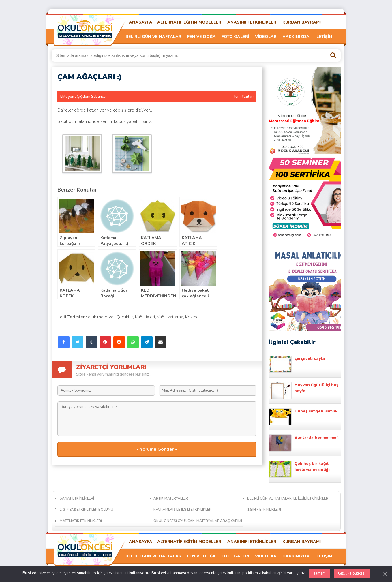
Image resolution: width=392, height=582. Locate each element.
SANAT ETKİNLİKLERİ (77, 498)
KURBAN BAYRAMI (302, 22)
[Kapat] (385, 574)
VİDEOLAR (266, 37)
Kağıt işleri (145, 317)
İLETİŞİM (324, 37)
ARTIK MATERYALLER (171, 498)
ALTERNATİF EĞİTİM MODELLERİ (190, 22)
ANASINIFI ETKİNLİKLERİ (252, 22)
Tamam (320, 573)
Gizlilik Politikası (352, 573)
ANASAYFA (141, 22)
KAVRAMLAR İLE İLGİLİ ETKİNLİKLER (182, 510)
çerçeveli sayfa (297, 364)
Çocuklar (125, 317)
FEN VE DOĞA (201, 37)
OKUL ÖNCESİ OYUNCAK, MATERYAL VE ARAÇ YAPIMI (198, 521)
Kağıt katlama (170, 317)
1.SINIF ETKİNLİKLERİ (264, 510)
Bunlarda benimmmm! (304, 443)
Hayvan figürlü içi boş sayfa (303, 390)
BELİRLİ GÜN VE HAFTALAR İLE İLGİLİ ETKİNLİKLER (288, 498)
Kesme (192, 317)
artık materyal (101, 317)
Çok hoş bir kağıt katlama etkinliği (299, 469)
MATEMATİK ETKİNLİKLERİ (81, 521)
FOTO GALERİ (235, 37)
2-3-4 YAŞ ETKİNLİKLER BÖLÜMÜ (87, 510)
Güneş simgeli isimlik (303, 417)
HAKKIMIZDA (296, 37)
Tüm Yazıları (243, 97)
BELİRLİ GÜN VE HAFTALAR (153, 37)
